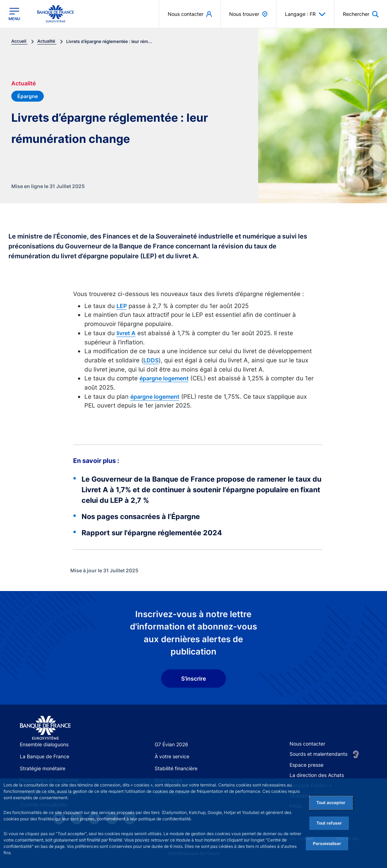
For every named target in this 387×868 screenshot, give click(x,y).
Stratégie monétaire (43, 768)
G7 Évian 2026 (171, 744)
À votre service (172, 756)
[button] (361, 14)
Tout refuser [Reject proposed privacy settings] (329, 823)
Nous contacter (307, 744)
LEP (122, 306)
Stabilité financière (176, 768)
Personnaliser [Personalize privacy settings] (327, 843)
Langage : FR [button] (305, 14)
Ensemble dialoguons (44, 744)
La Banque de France (44, 756)
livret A (126, 333)
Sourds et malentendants (318, 754)
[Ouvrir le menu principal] (14, 14)
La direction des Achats (317, 775)
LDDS (151, 360)
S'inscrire (194, 679)
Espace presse (306, 765)
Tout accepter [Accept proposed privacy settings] (331, 803)
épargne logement (164, 378)
